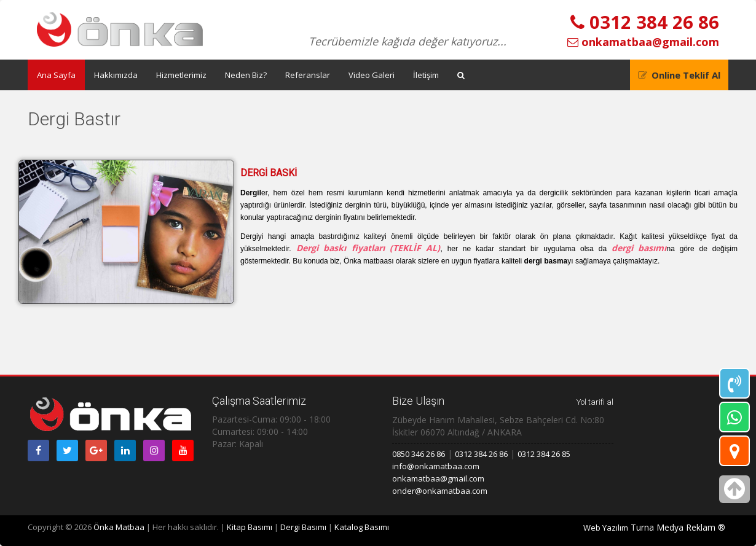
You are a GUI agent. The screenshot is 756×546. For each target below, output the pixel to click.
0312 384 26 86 (645, 22)
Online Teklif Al (686, 75)
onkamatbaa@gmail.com (643, 42)
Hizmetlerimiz (181, 75)
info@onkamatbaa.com (436, 466)
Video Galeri (372, 75)
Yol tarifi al (595, 402)
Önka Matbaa (119, 527)
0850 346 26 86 (419, 454)
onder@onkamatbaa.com (440, 491)
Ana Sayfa (56, 75)
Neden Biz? (246, 75)
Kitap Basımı (250, 527)
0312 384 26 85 (544, 454)
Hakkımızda (116, 75)
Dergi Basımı (303, 527)
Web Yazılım (606, 528)
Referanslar (308, 75)
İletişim (426, 75)
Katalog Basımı (362, 527)
